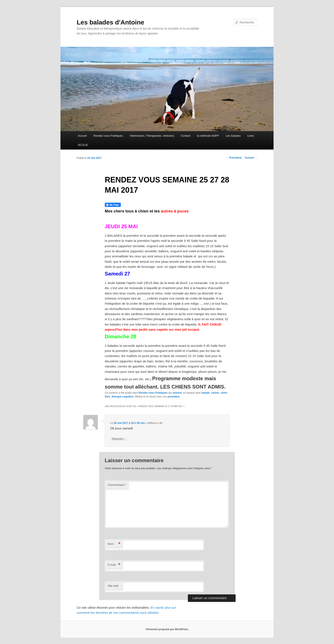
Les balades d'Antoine (110, 22)
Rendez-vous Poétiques (108, 136)
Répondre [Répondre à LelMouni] (118, 439)
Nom (114, 544)
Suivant (251, 158)
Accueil (82, 136)
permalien (174, 397)
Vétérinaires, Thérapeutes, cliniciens (152, 136)
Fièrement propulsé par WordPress (167, 629)
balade (206, 393)
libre (107, 397)
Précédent (234, 158)
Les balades (233, 136)
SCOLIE (83, 145)
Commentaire (117, 485)
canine (215, 393)
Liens (251, 136)
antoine (177, 393)
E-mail (114, 565)
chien (224, 393)
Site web (113, 586)
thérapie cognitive (123, 397)
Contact (186, 136)
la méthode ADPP (208, 136)
